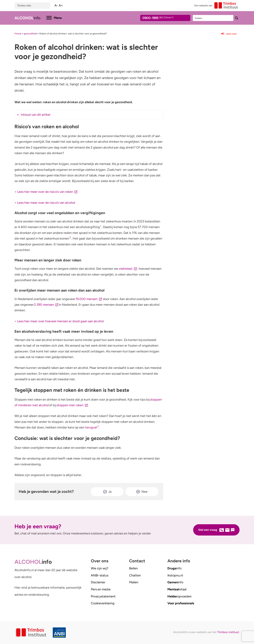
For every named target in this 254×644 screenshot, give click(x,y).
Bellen (133, 568)
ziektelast (126, 269)
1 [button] (101, 226)
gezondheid (30, 34)
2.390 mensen (44, 305)
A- (56, 5)
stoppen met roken (70, 405)
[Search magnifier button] (237, 18)
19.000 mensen (87, 299)
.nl (175, 575)
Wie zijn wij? (100, 568)
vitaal (177, 589)
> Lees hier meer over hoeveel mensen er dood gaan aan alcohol (59, 321)
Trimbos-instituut (228, 632)
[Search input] (213, 18)
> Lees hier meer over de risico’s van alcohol (45, 203)
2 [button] (70, 237)
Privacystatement (103, 596)
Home (18, 34)
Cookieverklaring (103, 603)
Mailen (134, 582)
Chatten (135, 575)
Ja (110, 492)
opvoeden (179, 596)
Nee (144, 492)
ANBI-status (100, 575)
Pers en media (101, 589)
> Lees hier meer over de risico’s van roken (44, 192)
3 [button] (98, 426)
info (174, 568)
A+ (61, 5)
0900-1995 (162, 19)
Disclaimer (98, 582)
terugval (91, 427)
